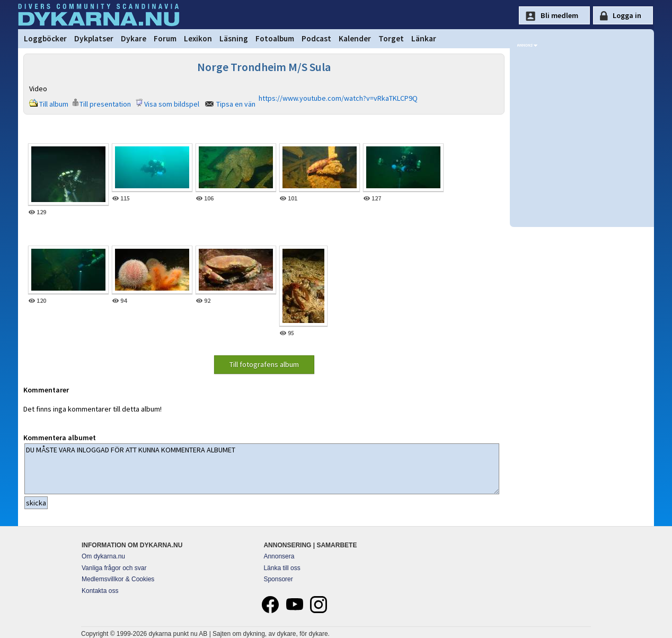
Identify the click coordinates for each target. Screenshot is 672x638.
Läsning (234, 38)
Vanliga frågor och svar (114, 568)
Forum (165, 38)
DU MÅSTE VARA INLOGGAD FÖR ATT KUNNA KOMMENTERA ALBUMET (262, 469)
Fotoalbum (275, 38)
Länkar (424, 38)
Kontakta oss (100, 591)
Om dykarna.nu (103, 556)
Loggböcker (45, 38)
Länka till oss (282, 568)
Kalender (355, 38)
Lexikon (198, 38)
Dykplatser (94, 38)
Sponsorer (278, 579)
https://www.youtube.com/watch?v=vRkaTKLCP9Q (338, 98)
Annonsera (279, 556)
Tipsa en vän (236, 104)
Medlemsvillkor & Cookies (118, 579)
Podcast (316, 38)
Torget (391, 38)
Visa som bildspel (172, 104)
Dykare (134, 38)
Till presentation (105, 104)
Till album (54, 104)
